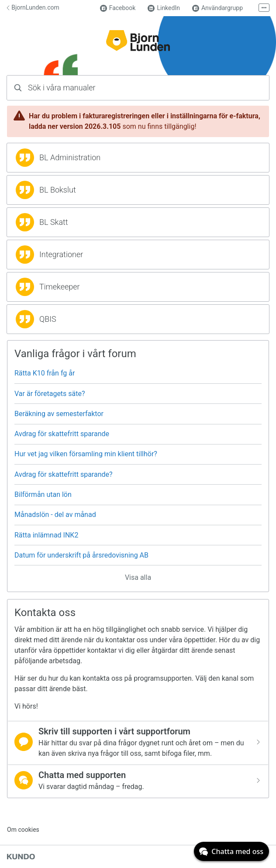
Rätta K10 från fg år (45, 373)
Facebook (118, 8)
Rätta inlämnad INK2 (46, 535)
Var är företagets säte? (50, 394)
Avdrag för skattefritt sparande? (64, 474)
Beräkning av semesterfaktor (59, 414)
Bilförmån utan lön (43, 494)
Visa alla (138, 577)
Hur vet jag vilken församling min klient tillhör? (86, 454)
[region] (138, 158)
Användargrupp (217, 8)
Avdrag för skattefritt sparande (62, 434)
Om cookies (23, 830)
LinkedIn (164, 8)
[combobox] (138, 88)
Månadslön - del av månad (55, 515)
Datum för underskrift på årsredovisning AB (81, 555)
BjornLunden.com (33, 7)
